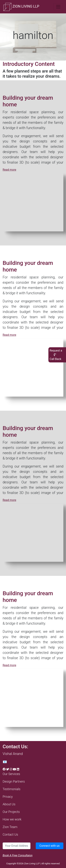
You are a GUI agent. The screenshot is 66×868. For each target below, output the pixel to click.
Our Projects (11, 812)
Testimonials (12, 789)
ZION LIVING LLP (21, 7)
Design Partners (14, 781)
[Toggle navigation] (58, 7)
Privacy (8, 797)
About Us (9, 804)
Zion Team (10, 827)
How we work (12, 819)
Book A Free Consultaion (18, 855)
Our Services (11, 774)
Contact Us (10, 834)
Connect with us (49, 846)
